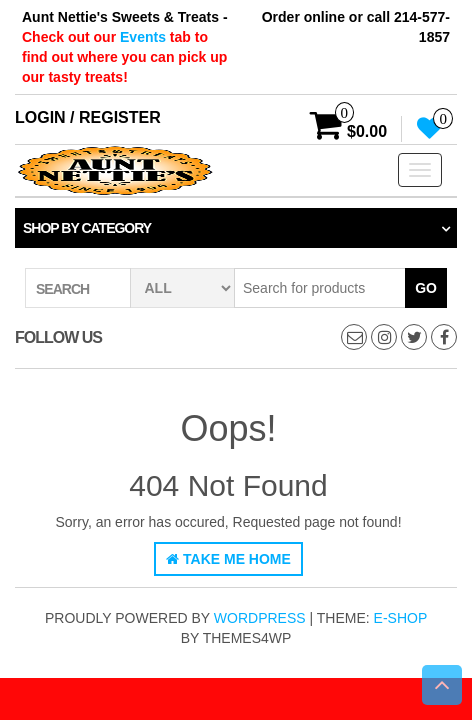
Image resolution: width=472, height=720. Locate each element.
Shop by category (87, 228)
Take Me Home (228, 559)
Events (145, 37)
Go (426, 288)
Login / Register (88, 117)
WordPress (260, 618)
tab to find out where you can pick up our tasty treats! (124, 57)
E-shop (400, 618)
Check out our (71, 37)
